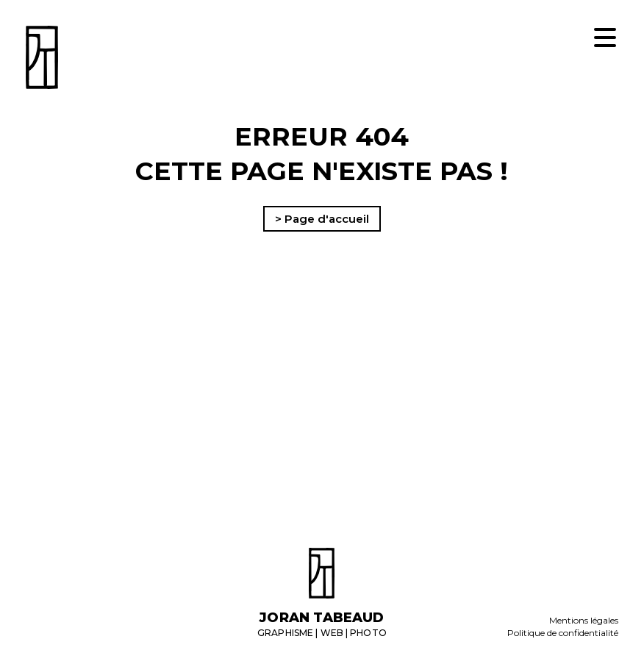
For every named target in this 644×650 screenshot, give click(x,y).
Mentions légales (584, 620)
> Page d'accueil (322, 219)
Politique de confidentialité (563, 633)
